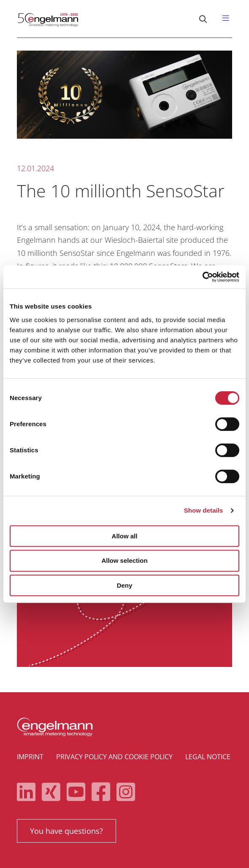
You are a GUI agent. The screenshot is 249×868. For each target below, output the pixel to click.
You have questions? (66, 831)
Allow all (125, 536)
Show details (204, 510)
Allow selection (124, 560)
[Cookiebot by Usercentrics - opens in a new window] (202, 277)
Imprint (30, 757)
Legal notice (208, 757)
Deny (125, 585)
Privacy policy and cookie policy (114, 757)
